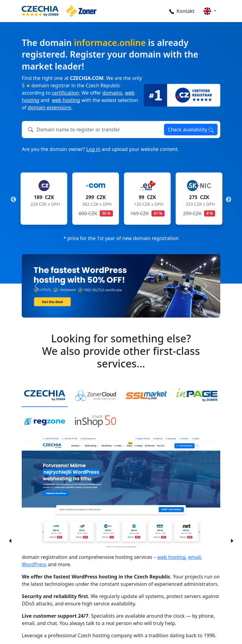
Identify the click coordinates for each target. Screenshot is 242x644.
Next (229, 200)
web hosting (66, 100)
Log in (93, 149)
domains (112, 93)
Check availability (191, 130)
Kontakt (181, 11)
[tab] (45, 396)
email (194, 557)
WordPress (34, 564)
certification (65, 93)
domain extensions (50, 107)
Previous (13, 200)
